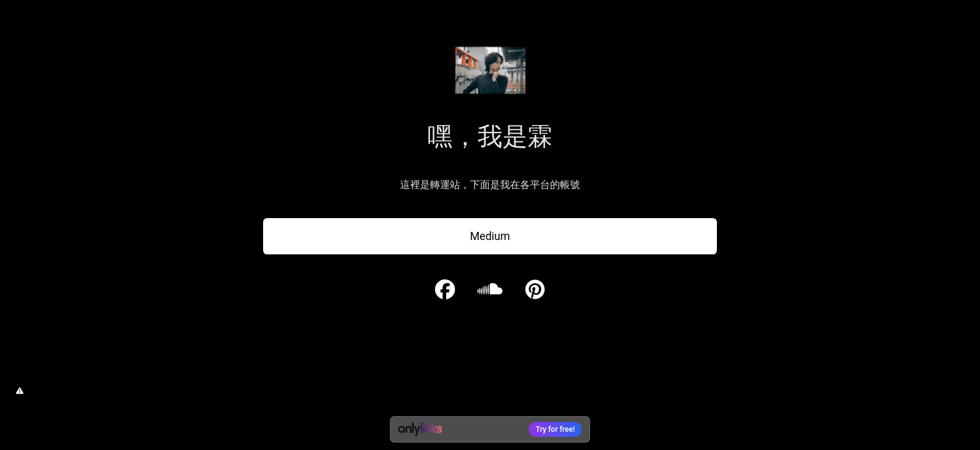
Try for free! (555, 429)
